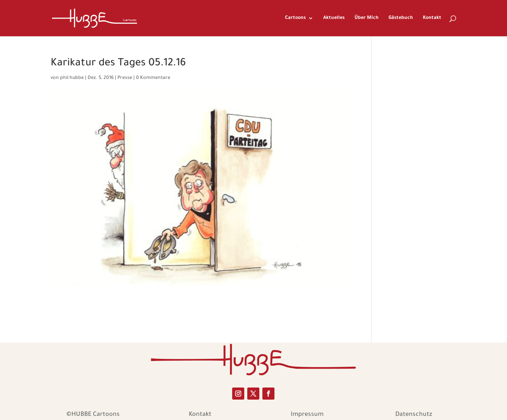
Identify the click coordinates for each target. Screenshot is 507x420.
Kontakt (432, 18)
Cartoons (295, 18)
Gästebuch (401, 18)
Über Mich (367, 18)
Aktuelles (334, 18)
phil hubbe (72, 78)
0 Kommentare (153, 78)
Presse (125, 78)
